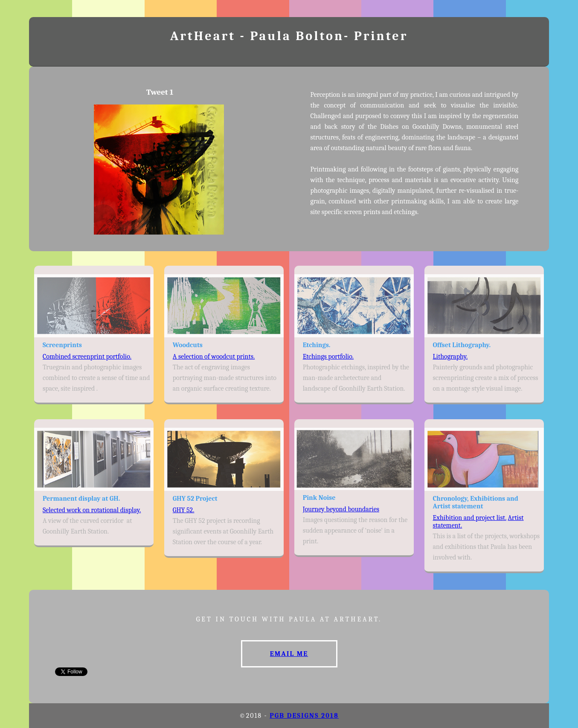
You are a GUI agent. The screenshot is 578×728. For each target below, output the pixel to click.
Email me (289, 654)
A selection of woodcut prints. (214, 357)
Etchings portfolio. (328, 357)
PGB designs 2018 (304, 716)
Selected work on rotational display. (92, 510)
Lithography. (450, 357)
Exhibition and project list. (470, 518)
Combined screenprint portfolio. (87, 357)
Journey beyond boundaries (341, 509)
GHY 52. (184, 510)
